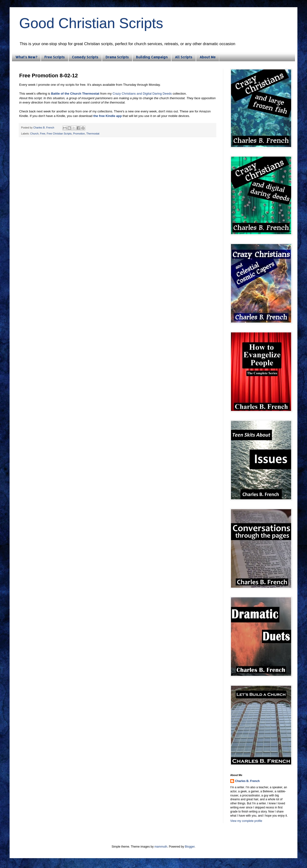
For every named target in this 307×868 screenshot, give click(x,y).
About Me (208, 57)
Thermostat (93, 134)
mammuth (161, 847)
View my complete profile (246, 821)
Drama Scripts (117, 57)
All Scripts (184, 57)
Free (43, 134)
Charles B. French (247, 781)
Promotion (79, 134)
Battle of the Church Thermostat (75, 94)
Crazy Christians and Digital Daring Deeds (142, 94)
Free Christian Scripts (59, 134)
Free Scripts (55, 57)
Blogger (190, 847)
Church (34, 134)
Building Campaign (152, 57)
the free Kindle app (108, 116)
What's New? (26, 57)
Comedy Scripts (85, 57)
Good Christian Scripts (91, 23)
